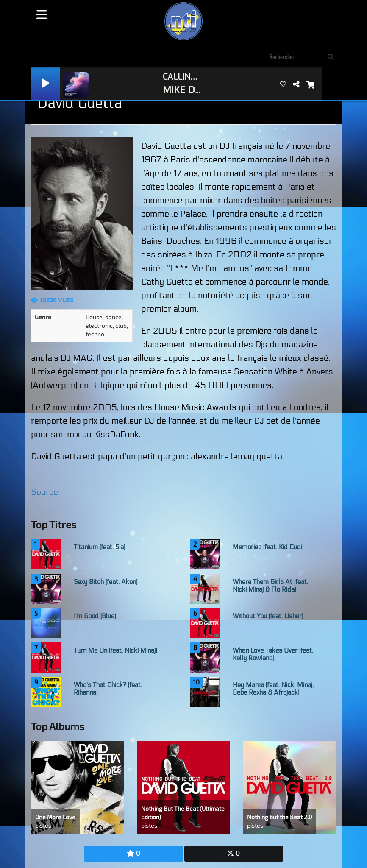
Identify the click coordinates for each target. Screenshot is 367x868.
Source (44, 492)
